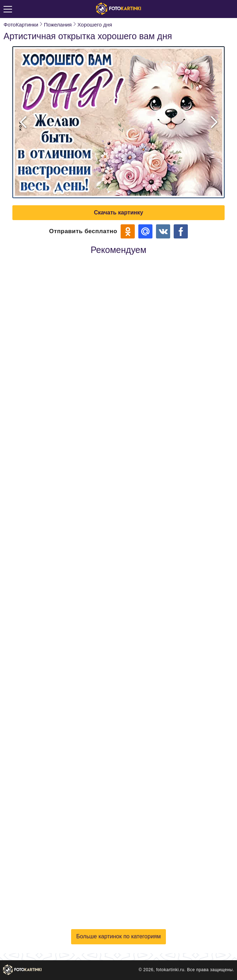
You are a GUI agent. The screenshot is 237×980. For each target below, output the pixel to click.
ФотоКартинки (21, 25)
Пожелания (58, 25)
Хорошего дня (95, 25)
